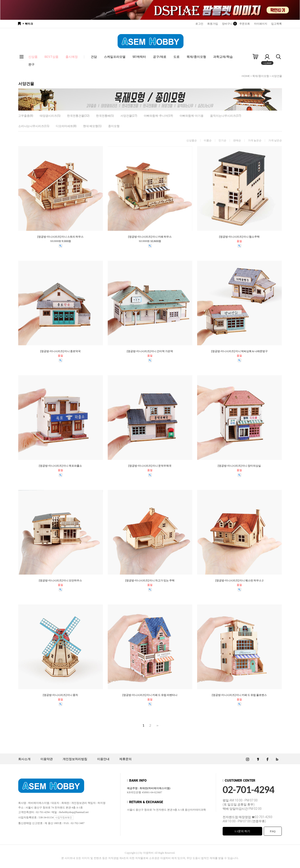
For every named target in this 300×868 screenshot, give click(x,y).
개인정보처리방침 (75, 759)
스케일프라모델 (115, 57)
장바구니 (229, 24)
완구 (31, 64)
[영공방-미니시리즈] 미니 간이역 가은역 (150, 351)
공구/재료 (160, 57)
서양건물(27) (129, 116)
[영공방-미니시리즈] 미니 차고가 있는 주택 (150, 580)
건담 (94, 57)
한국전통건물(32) (78, 116)
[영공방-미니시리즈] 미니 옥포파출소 (60, 466)
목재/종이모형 (196, 57)
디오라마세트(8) (66, 126)
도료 (176, 57)
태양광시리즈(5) (50, 116)
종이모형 (114, 126)
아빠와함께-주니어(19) (158, 116)
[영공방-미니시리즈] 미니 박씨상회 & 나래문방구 (239, 351)
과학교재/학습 (223, 57)
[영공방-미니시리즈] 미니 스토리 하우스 (60, 237)
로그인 (199, 24)
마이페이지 (261, 24)
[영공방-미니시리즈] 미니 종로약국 (60, 351)
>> (157, 725)
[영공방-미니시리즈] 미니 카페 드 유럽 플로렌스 (239, 695)
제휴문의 (125, 759)
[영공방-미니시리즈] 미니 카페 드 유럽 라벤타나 (150, 695)
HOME (246, 76)
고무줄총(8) (26, 116)
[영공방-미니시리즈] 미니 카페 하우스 (150, 237)
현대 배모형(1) (92, 126)
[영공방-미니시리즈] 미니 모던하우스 (60, 580)
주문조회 (245, 24)
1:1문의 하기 (242, 831)
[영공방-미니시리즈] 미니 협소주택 (239, 237)
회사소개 (24, 759)
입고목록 (276, 24)
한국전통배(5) (105, 116)
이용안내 (103, 759)
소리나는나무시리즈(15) (34, 126)
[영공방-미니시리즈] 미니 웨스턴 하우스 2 (239, 580)
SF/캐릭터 (139, 57)
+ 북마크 (28, 24)
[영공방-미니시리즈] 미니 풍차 (60, 695)
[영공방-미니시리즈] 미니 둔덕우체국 (150, 466)
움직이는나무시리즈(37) (226, 116)
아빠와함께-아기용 (192, 116)
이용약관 (47, 759)
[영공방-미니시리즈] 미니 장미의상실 (239, 466)
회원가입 (213, 24)
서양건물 (277, 76)
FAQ (273, 831)
